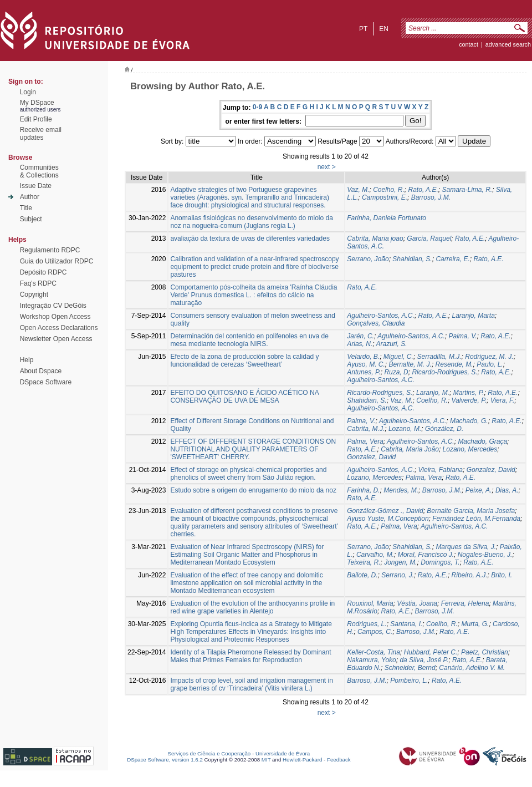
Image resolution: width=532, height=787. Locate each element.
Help (27, 360)
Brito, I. (502, 575)
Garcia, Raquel (429, 238)
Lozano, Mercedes (470, 449)
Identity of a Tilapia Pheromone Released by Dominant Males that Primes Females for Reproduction (250, 656)
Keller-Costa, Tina (374, 652)
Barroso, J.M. (431, 197)
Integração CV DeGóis (53, 306)
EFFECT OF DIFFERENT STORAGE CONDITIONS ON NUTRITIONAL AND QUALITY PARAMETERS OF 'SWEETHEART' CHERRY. (253, 449)
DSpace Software (46, 382)
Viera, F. (503, 400)
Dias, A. (507, 490)
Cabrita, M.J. (366, 429)
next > (327, 167)
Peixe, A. (479, 490)
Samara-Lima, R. (467, 190)
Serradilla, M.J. (439, 357)
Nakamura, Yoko (372, 660)
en (384, 29)
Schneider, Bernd (410, 668)
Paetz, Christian (485, 652)
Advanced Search (508, 44)
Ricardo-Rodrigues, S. (444, 372)
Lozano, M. (405, 429)
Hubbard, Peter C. (431, 652)
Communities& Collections (39, 171)
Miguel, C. (398, 357)
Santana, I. (406, 624)
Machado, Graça (482, 441)
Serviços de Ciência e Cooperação (209, 753)
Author (30, 197)
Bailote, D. (362, 575)
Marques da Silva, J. (466, 547)
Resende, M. (454, 364)
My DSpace (37, 103)
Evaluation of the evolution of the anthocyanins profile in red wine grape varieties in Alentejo (252, 607)
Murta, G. (475, 624)
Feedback (339, 760)
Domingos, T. (440, 562)
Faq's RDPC (38, 283)
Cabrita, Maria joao (375, 238)
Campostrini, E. (385, 197)
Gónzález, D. (444, 429)
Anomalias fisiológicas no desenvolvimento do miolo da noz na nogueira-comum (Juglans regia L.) (252, 222)
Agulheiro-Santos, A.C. (381, 316)
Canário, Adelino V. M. (472, 668)
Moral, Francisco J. (426, 555)
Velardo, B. (363, 357)
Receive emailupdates (41, 134)
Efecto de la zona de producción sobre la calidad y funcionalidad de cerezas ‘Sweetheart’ (244, 361)
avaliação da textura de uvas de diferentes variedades (250, 238)
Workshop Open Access (55, 317)
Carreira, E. (452, 259)
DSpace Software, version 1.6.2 (165, 760)
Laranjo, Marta (473, 316)
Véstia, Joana (417, 603)
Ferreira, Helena (465, 603)
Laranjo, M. (433, 393)
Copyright (34, 295)
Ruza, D (396, 372)
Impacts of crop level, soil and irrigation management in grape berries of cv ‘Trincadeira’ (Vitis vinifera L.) (251, 684)
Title (26, 208)
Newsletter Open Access (56, 339)
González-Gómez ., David (385, 511)
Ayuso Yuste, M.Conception (388, 519)
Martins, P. (469, 393)
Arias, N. (360, 344)
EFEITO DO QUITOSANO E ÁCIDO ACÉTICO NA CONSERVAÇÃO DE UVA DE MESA (244, 397)
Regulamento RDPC (50, 250)
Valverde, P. (469, 400)
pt (363, 29)
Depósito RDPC (44, 272)
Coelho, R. (389, 190)
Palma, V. (462, 336)
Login (28, 92)
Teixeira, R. (364, 562)
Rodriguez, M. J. (489, 357)
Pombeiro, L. (409, 681)
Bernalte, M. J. (410, 364)
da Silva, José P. (424, 660)
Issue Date (36, 186)
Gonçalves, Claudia (376, 323)
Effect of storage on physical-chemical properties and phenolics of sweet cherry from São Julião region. (248, 474)
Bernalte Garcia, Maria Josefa (471, 511)
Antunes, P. (364, 372)
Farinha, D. (363, 490)
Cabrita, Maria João (410, 449)
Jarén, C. (360, 336)
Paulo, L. (490, 364)
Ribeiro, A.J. (470, 575)
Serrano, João (368, 259)
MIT (266, 760)
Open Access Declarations (59, 328)
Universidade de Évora (283, 753)
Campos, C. (375, 632)
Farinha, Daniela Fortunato (387, 218)
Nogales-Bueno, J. (485, 555)
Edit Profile (36, 119)
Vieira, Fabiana (441, 470)
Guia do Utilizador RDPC (57, 261)
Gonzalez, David (371, 457)
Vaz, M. (358, 190)
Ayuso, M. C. (366, 364)
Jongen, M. (400, 562)
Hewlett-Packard (302, 760)
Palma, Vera (365, 441)
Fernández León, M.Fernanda (476, 519)
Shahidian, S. (412, 259)
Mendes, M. (401, 490)
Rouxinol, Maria (370, 603)
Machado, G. (469, 421)
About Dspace (41, 371)
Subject (31, 219)
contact (469, 44)
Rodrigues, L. (367, 624)
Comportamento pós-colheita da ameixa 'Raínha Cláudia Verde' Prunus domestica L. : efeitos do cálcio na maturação (254, 295)
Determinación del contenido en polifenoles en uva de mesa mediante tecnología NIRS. (249, 340)
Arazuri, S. (392, 344)
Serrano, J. (398, 575)
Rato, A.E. (423, 190)
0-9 (257, 107)
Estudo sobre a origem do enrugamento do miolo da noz (253, 490)
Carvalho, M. (375, 555)
